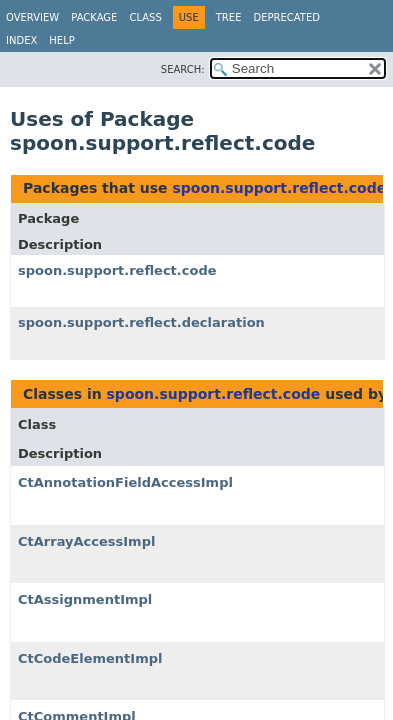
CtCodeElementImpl (90, 658)
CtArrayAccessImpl (86, 541)
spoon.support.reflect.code (279, 188)
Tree (229, 17)
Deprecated (286, 17)
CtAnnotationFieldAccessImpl (125, 482)
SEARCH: (183, 69)
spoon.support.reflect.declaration (141, 322)
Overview (32, 17)
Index (21, 40)
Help (61, 40)
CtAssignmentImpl (85, 599)
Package (94, 17)
